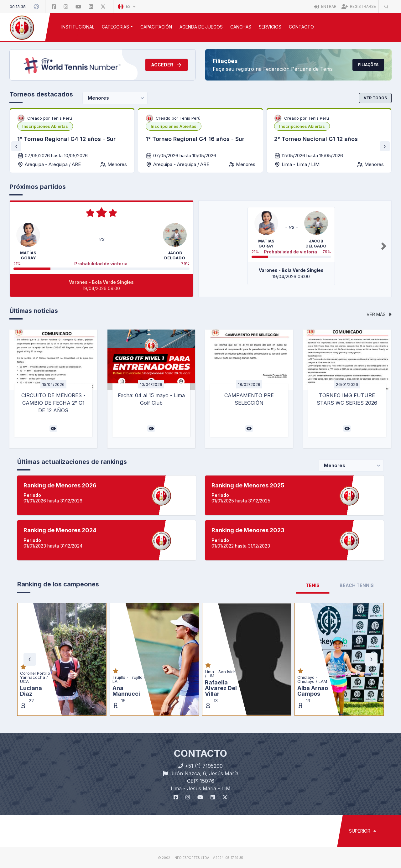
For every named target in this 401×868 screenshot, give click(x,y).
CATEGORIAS (115, 27)
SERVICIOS (270, 27)
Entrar (325, 6)
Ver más (379, 314)
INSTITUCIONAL (78, 27)
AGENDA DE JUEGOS (201, 27)
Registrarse (359, 6)
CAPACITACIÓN (156, 27)
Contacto (301, 27)
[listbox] (45, 126)
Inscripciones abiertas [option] (45, 126)
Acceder (167, 65)
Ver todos (375, 98)
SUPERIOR (363, 831)
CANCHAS (241, 27)
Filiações (368, 65)
